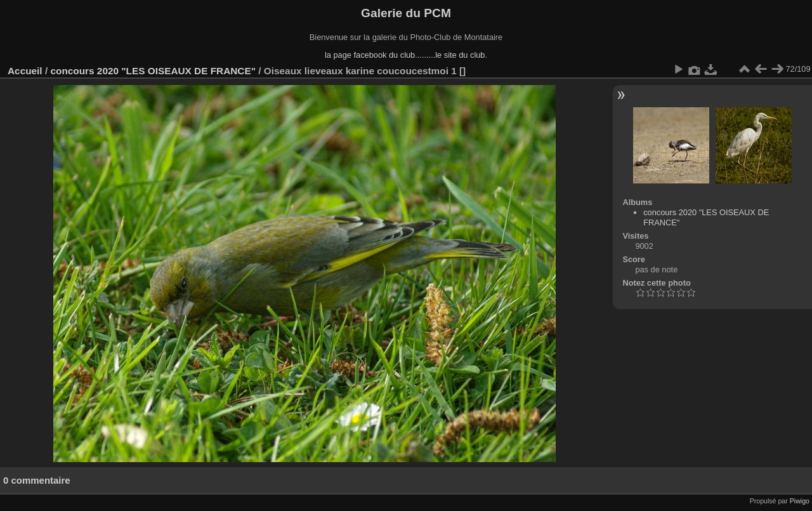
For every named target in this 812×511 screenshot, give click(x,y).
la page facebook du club (370, 55)
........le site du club (451, 55)
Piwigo (800, 501)
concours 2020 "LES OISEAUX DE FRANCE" (153, 71)
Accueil (25, 71)
